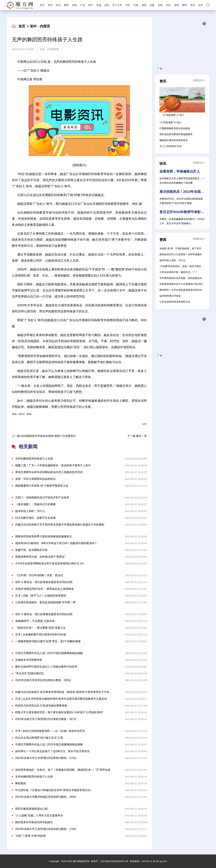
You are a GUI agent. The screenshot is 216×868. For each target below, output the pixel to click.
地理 (176, 5)
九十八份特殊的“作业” (171, 146)
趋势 (107, 5)
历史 (168, 5)
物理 (184, 5)
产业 (83, 5)
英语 (193, 5)
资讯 (50, 5)
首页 (42, 5)
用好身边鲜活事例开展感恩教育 (176, 134)
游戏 (74, 5)
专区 (128, 5)
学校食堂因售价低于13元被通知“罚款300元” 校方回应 (187, 284)
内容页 (45, 26)
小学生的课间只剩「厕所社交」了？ (178, 272)
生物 (160, 5)
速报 (144, 5)
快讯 (58, 5)
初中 (91, 5)
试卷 (136, 5)
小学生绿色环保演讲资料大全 (175, 302)
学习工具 (117, 5)
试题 (152, 5)
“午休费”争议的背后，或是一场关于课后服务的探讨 (186, 266)
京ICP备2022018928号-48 (114, 861)
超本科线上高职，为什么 (172, 260)
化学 (201, 5)
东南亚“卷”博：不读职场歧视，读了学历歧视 (183, 248)
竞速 (99, 5)
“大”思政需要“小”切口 (171, 122)
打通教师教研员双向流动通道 (175, 128)
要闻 (66, 5)
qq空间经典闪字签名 (170, 296)
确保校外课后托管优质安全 (174, 140)
